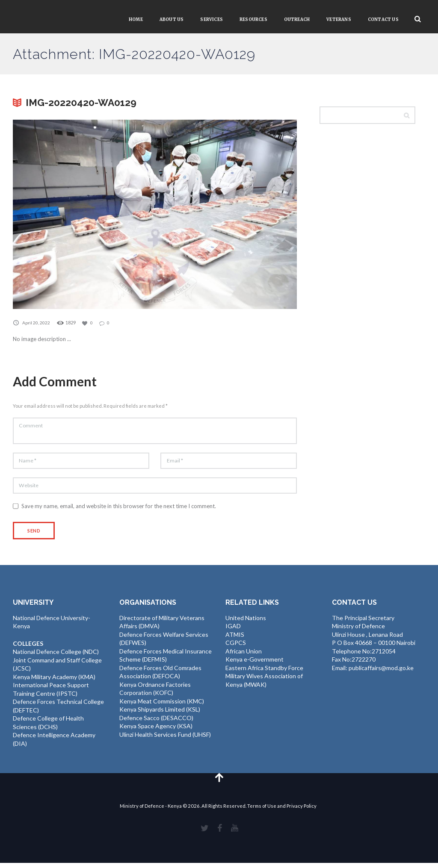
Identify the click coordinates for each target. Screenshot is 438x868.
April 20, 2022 (36, 322)
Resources (253, 19)
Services (212, 19)
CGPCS (236, 646)
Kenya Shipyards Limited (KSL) (160, 713)
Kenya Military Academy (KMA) (54, 680)
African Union (244, 655)
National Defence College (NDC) (56, 655)
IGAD (233, 630)
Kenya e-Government (255, 663)
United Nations (246, 621)
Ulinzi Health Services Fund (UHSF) (165, 738)
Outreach (297, 19)
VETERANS (339, 19)
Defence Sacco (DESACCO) (156, 721)
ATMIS (235, 638)
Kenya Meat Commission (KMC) (162, 705)
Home (136, 19)
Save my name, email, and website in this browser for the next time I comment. (119, 509)
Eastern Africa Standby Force (264, 671)
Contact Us (383, 19)
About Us (172, 19)
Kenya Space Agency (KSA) (156, 730)
